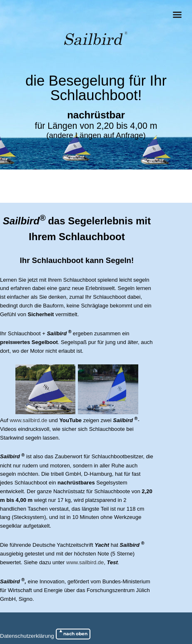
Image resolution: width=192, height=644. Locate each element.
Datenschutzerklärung (27, 636)
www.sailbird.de (28, 420)
